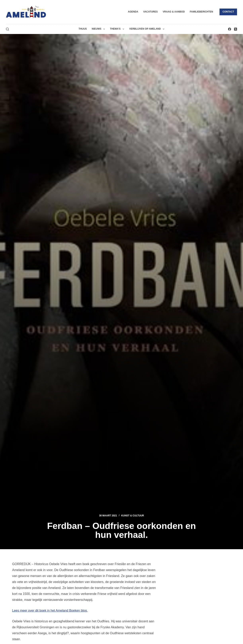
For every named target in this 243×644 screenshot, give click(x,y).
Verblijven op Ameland (148, 29)
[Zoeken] (7, 29)
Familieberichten (201, 12)
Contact (228, 12)
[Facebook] (230, 29)
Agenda (133, 12)
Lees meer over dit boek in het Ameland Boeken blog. (50, 611)
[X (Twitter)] (236, 29)
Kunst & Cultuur (133, 516)
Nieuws (99, 29)
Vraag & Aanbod (174, 12)
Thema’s (118, 29)
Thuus (83, 29)
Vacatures (151, 12)
